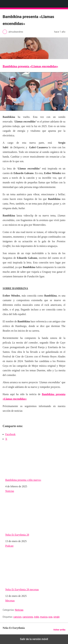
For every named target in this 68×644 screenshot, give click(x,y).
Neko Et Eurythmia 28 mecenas (35, 572)
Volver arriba (59, 630)
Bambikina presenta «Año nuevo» (35, 463)
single (57, 617)
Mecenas (10, 601)
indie (37, 617)
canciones (28, 617)
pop (51, 617)
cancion (17, 617)
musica (44, 617)
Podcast (9, 546)
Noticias (10, 491)
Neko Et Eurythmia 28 (35, 517)
